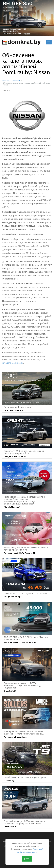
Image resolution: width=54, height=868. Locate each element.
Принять (27, 859)
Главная (6, 81)
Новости (16, 81)
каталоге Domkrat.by (13, 363)
